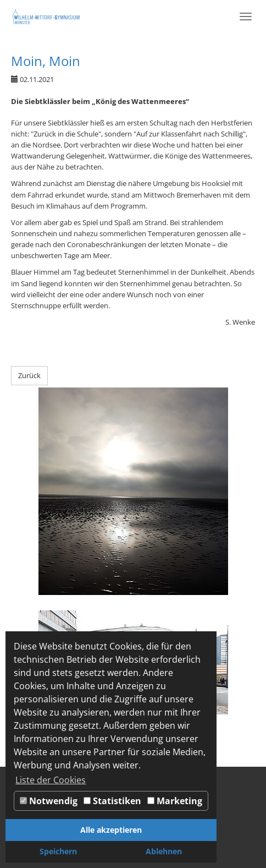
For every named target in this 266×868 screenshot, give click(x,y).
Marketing (175, 801)
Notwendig (49, 801)
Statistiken (112, 801)
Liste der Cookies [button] (51, 780)
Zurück (29, 375)
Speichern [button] (58, 851)
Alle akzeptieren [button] (111, 830)
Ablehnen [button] (164, 851)
